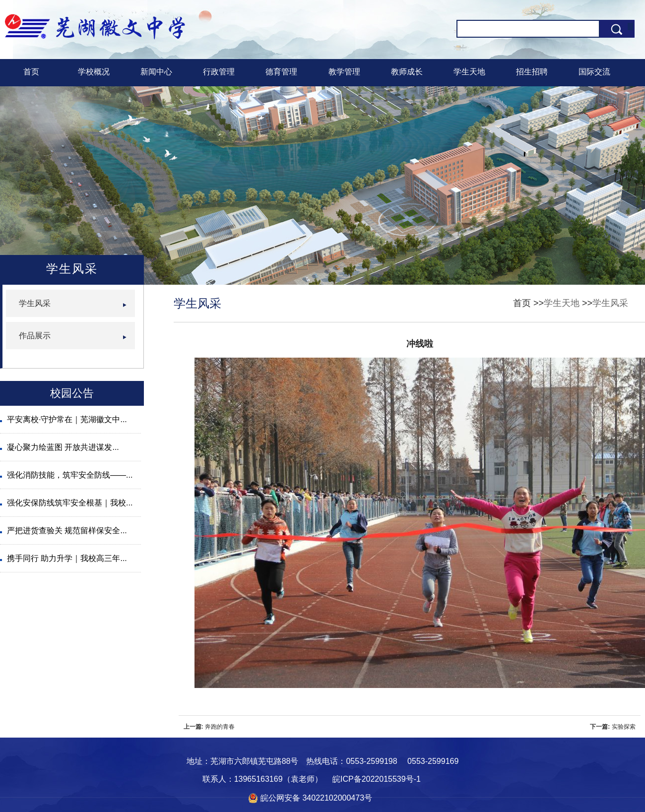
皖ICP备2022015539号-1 (377, 779)
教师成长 (407, 72)
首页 (31, 72)
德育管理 (281, 72)
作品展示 (35, 336)
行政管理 (219, 72)
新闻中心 (156, 72)
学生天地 (469, 72)
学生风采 (610, 303)
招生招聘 (532, 72)
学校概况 (94, 72)
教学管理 (344, 72)
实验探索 (624, 727)
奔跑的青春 (220, 727)
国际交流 (594, 72)
